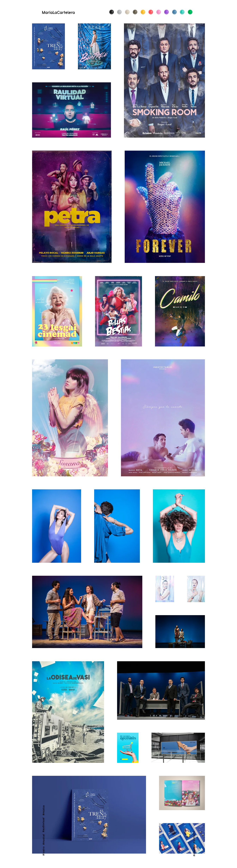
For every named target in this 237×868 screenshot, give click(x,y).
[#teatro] (43, 851)
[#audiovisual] (43, 825)
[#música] (43, 810)
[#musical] (43, 839)
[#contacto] (194, 837)
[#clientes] (194, 851)
